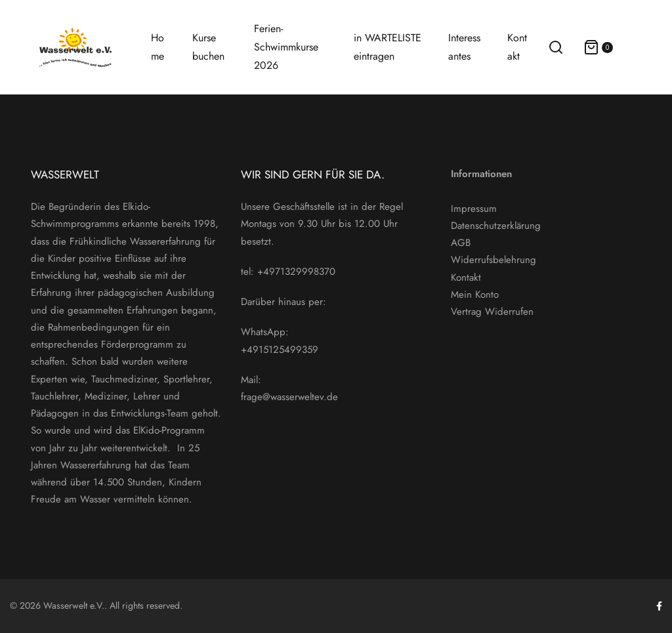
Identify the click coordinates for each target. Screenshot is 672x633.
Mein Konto (475, 295)
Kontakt (466, 277)
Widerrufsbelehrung (493, 260)
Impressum (474, 209)
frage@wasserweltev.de (289, 397)
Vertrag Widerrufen (492, 312)
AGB (461, 243)
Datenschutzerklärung (496, 226)
